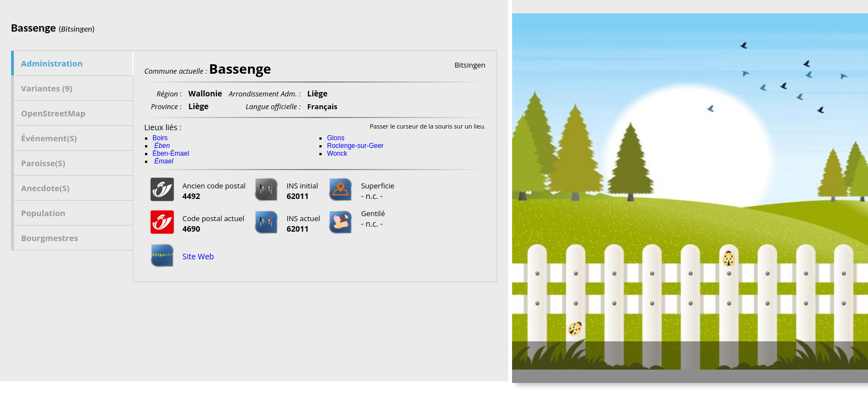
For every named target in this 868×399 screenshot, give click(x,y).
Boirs (160, 138)
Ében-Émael (171, 154)
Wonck (337, 154)
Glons (336, 138)
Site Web (198, 256)
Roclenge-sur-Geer (355, 146)
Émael (164, 161)
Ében (162, 146)
